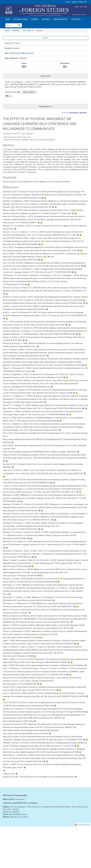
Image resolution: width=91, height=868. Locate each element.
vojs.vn (88, 866)
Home (8, 19)
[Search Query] (11, 25)
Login (68, 2)
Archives (46, 19)
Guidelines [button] (76, 19)
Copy (9, 96)
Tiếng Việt (82, 2)
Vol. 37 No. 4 (28, 30)
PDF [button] (45, 38)
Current (35, 19)
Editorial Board (21, 19)
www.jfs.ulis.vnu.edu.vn (19, 858)
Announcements (61, 19)
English (75, 2)
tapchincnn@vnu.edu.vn (18, 856)
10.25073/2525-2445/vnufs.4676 (21, 53)
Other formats (29, 92)
